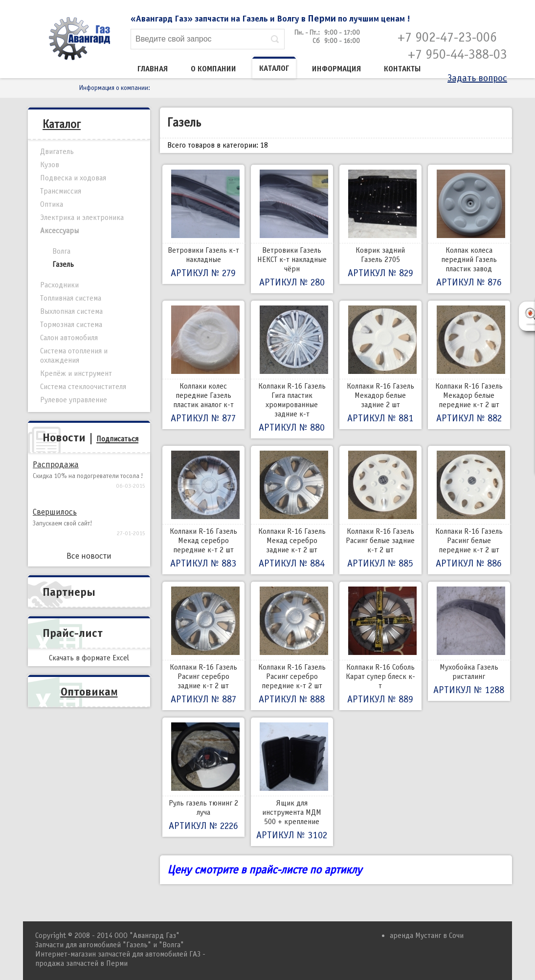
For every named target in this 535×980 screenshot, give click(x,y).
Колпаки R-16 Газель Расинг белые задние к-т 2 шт (380, 510)
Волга (61, 251)
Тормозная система (71, 325)
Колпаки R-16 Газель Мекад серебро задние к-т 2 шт (292, 510)
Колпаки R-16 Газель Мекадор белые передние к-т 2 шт (469, 365)
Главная (153, 69)
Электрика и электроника (82, 218)
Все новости (89, 556)
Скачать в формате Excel (89, 658)
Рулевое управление (74, 400)
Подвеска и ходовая (73, 178)
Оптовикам (89, 692)
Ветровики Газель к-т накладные (203, 224)
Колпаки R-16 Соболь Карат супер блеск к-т (380, 646)
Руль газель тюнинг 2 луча (203, 777)
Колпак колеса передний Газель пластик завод (469, 229)
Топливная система (71, 298)
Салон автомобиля (69, 338)
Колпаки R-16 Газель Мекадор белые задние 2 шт (380, 365)
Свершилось (55, 512)
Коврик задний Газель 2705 (380, 224)
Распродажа (56, 465)
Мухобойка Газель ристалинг (469, 641)
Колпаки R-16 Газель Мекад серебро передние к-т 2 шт (203, 510)
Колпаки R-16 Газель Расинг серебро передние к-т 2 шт (292, 646)
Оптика (52, 204)
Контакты (402, 69)
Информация (336, 69)
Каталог (274, 68)
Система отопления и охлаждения (74, 356)
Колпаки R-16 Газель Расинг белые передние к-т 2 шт (469, 510)
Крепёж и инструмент (76, 373)
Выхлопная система (71, 311)
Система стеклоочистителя (83, 387)
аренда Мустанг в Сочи (427, 936)
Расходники (59, 285)
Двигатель (57, 152)
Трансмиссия (61, 191)
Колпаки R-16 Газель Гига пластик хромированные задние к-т (292, 370)
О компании (213, 69)
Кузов (50, 165)
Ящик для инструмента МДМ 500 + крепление (292, 782)
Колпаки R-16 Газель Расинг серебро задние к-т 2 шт (203, 646)
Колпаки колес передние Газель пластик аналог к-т (203, 365)
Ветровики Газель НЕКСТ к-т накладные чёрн (292, 229)
